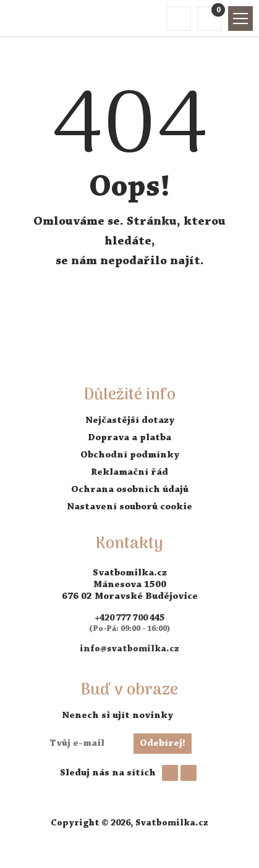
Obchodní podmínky (130, 455)
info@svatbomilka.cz (129, 649)
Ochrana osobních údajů (130, 490)
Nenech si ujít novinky (117, 716)
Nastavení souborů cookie (129, 507)
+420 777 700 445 (129, 618)
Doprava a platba (129, 438)
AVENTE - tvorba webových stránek (130, 847)
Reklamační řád (129, 472)
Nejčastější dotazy (130, 420)
